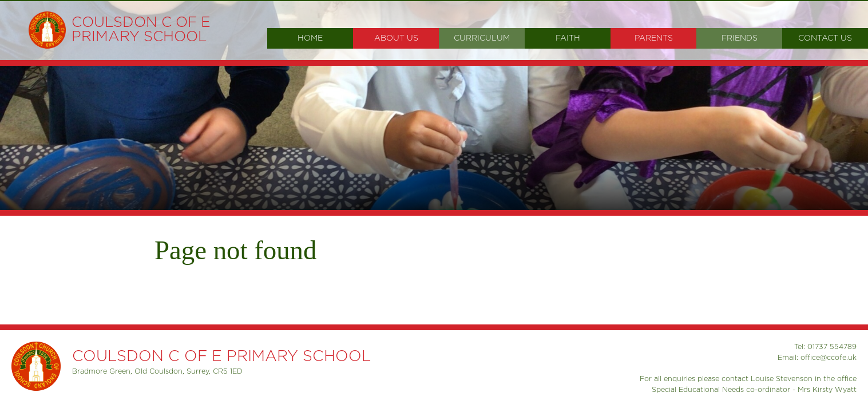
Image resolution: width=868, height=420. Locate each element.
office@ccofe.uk (829, 358)
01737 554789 (832, 347)
